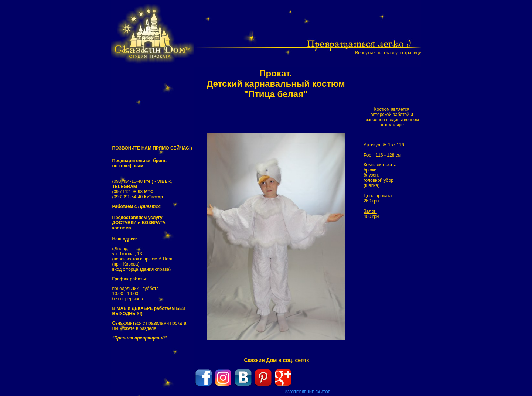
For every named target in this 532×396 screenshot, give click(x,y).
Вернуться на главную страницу (388, 53)
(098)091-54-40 (138, 197)
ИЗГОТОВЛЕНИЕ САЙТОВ (308, 392)
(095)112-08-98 (133, 192)
